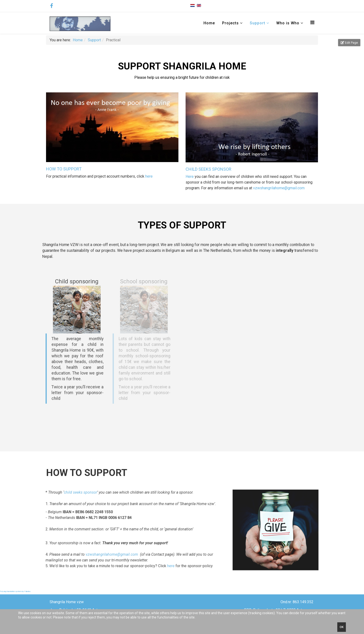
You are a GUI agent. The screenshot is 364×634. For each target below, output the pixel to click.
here (149, 176)
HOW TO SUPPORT (64, 169)
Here (190, 177)
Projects (230, 23)
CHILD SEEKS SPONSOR (208, 169)
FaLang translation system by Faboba (15, 591)
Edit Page (349, 43)
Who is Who (288, 23)
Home (209, 23)
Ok (342, 627)
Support (257, 23)
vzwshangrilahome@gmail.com (279, 188)
